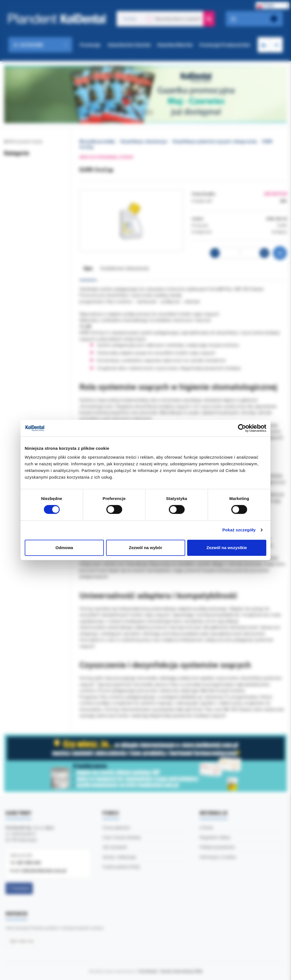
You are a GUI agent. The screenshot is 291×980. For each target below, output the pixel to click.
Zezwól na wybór (145, 548)
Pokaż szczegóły (239, 530)
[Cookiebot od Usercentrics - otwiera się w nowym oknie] (242, 428)
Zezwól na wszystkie (227, 548)
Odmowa (64, 548)
